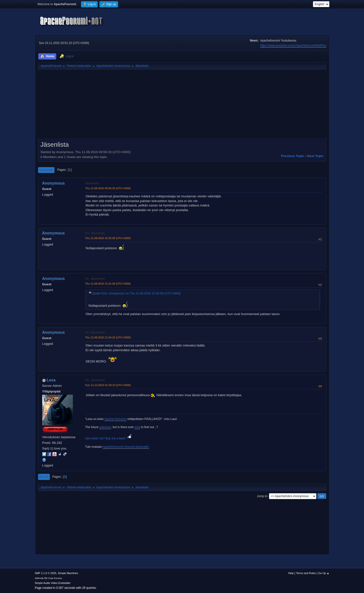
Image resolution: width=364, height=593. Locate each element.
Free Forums (55, 578)
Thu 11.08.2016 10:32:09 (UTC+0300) (108, 238)
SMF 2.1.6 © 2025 (46, 573)
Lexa (51, 380)
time (137, 427)
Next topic (315, 156)
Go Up (44, 477)
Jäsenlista (92, 183)
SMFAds (39, 578)
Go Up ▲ (324, 573)
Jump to (262, 496)
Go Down (46, 170)
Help (291, 573)
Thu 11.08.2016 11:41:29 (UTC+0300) (108, 284)
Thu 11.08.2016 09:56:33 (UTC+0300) (108, 188)
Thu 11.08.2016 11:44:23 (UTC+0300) (108, 337)
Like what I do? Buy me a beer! (109, 438)
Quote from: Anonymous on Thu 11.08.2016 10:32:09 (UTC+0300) (136, 293)
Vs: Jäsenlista (95, 233)
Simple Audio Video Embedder (53, 583)
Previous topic (293, 156)
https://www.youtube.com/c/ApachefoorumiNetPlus (293, 45)
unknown (105, 427)
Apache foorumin (115, 419)
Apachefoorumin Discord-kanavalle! (126, 447)
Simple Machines (68, 573)
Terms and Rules (306, 573)
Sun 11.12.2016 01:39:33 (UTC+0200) (108, 385)
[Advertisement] (182, 106)
